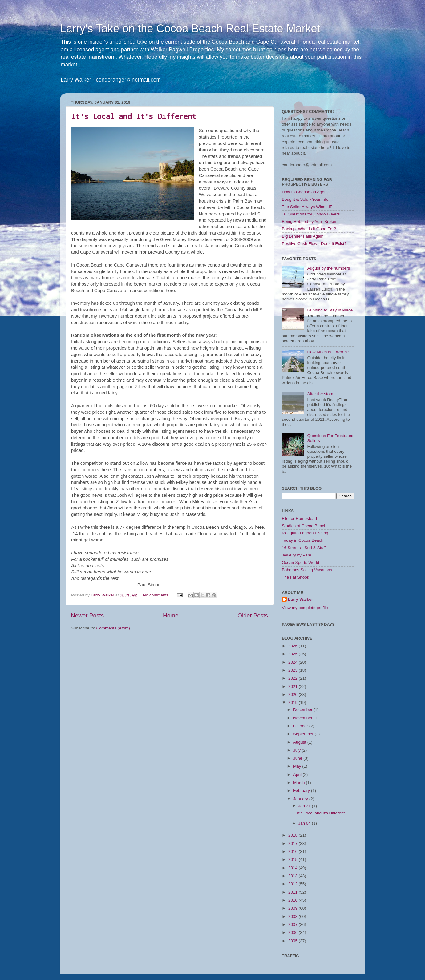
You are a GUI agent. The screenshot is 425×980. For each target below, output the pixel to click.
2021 (293, 687)
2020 (293, 695)
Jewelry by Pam (296, 555)
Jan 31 (305, 806)
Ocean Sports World (300, 562)
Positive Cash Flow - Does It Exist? (314, 244)
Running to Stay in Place (330, 310)
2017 (293, 843)
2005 (293, 941)
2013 (293, 876)
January (301, 799)
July (297, 750)
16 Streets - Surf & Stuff (304, 548)
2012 (293, 884)
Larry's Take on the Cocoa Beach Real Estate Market (190, 28)
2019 (293, 703)
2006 (293, 932)
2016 (293, 851)
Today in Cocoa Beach (303, 540)
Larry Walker (300, 599)
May (298, 766)
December (303, 710)
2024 (293, 662)
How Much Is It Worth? (328, 352)
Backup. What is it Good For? (309, 229)
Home (171, 615)
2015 (293, 860)
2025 (293, 654)
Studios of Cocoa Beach (304, 526)
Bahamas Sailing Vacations (307, 570)
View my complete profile (305, 608)
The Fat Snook (295, 577)
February (302, 791)
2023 (293, 670)
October (301, 726)
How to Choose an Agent (305, 192)
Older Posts (253, 615)
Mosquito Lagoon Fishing (305, 533)
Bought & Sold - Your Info (305, 199)
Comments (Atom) (113, 628)
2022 (293, 678)
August (300, 742)
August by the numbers (328, 268)
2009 (293, 908)
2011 (293, 892)
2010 (293, 900)
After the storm (321, 394)
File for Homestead (299, 518)
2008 (293, 916)
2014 (293, 868)
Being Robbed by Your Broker (309, 221)
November (303, 718)
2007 (293, 924)
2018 (293, 835)
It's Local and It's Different (134, 116)
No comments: (157, 595)
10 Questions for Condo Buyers (311, 214)
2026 (293, 646)
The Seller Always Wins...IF (307, 207)
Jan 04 (305, 823)
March (300, 783)
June (298, 758)
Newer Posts (87, 615)
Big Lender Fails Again (303, 236)
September (304, 734)
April (298, 775)
